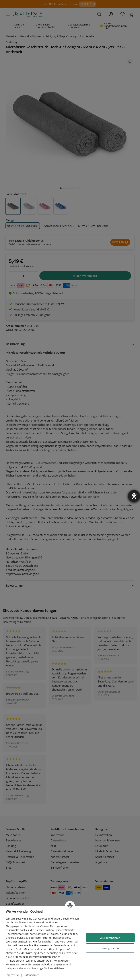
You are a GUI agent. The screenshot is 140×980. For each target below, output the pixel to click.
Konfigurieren (110, 948)
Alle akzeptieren (110, 938)
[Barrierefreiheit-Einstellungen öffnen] (134, 496)
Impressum (13, 975)
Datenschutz (31, 975)
